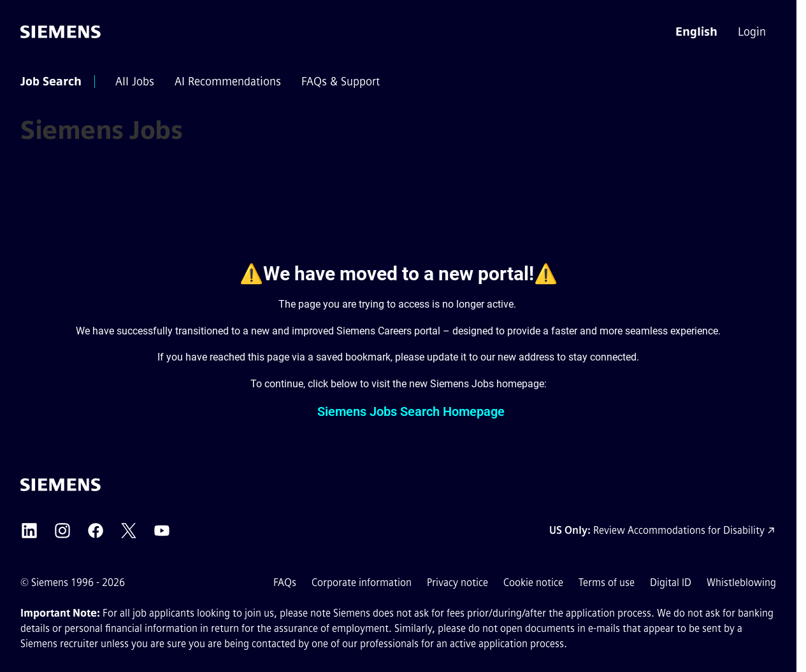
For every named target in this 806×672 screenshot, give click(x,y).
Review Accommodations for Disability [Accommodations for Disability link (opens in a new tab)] (679, 530)
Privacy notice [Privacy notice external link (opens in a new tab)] (457, 583)
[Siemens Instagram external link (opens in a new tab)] (62, 531)
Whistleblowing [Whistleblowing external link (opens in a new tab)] (741, 583)
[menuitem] (753, 32)
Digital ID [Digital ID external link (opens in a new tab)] (671, 583)
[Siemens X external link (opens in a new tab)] (129, 531)
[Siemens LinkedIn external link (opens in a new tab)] (29, 531)
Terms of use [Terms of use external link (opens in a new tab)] (607, 583)
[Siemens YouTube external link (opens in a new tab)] (162, 531)
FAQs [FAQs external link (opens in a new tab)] (285, 583)
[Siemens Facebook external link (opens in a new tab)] (96, 531)
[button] (696, 32)
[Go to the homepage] (61, 32)
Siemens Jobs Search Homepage (411, 411)
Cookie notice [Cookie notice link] (533, 583)
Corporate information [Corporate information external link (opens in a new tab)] (362, 583)
